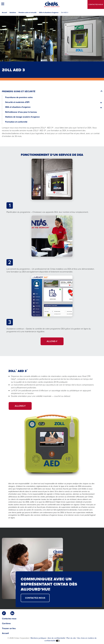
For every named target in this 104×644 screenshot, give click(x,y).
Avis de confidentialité (56, 638)
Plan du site (71, 638)
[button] (3, 4)
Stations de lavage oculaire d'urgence (22, 117)
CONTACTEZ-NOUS (35, 598)
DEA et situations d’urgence (49, 12)
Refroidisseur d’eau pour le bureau (21, 112)
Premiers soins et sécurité (28, 12)
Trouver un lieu (9, 628)
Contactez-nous (96, 4)
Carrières (6, 623)
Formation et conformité (16, 122)
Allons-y (52, 341)
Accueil (4, 12)
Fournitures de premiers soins (19, 97)
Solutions (13, 12)
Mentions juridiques (38, 638)
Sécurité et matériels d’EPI (17, 102)
